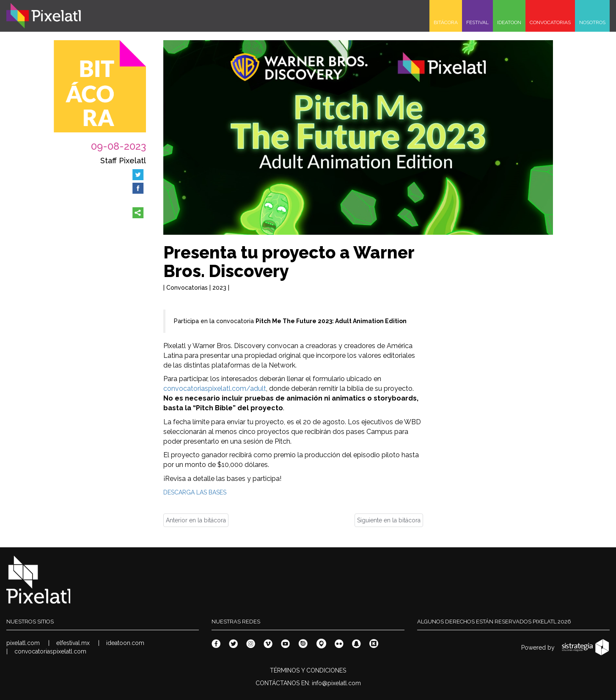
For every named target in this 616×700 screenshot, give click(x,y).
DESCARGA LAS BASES (195, 492)
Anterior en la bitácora (196, 520)
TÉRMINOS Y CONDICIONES (308, 670)
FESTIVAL (477, 22)
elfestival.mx (73, 643)
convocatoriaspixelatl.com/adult (215, 388)
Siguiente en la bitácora (389, 520)
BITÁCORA (446, 22)
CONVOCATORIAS (550, 22)
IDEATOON (509, 22)
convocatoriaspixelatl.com (50, 651)
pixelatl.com (23, 643)
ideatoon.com (125, 643)
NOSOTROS (592, 22)
